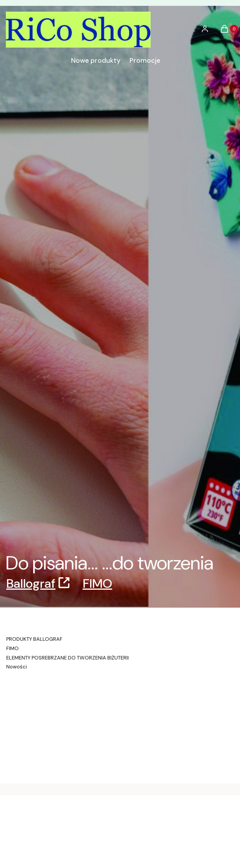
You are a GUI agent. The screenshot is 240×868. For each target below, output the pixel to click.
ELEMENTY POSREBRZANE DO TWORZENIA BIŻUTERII (68, 658)
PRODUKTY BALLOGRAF (34, 639)
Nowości (17, 667)
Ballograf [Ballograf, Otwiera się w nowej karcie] (31, 583)
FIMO (98, 583)
